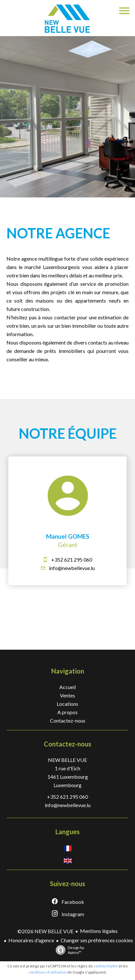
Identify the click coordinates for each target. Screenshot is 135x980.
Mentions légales (99, 931)
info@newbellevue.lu (72, 568)
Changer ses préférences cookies (97, 940)
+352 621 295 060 (72, 560)
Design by (68, 950)
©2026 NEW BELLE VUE (45, 931)
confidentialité (106, 966)
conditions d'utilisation (48, 972)
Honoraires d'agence (31, 940)
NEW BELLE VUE (67, 760)
